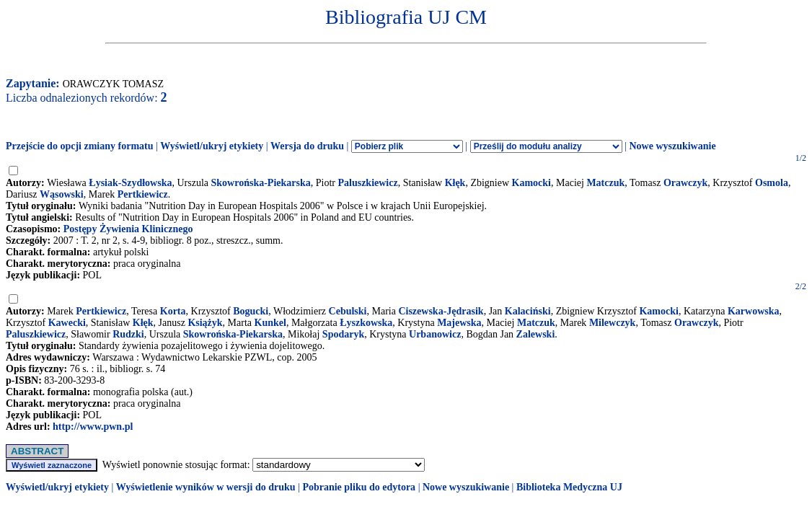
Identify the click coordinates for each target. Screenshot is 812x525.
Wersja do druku (307, 146)
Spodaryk (343, 334)
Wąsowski (62, 194)
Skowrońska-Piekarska (261, 183)
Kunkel (270, 323)
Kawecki (67, 323)
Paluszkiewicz (367, 183)
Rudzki (128, 334)
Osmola (772, 183)
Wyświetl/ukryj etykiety (212, 146)
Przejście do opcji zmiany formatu (80, 146)
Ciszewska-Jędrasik (441, 311)
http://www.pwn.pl (93, 427)
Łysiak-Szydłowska (130, 183)
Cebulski (348, 311)
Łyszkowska (366, 323)
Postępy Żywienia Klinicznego (128, 229)
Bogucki (251, 311)
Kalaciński (528, 311)
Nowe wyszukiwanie (672, 146)
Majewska (459, 323)
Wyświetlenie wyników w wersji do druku (206, 487)
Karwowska (754, 311)
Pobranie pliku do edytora (359, 487)
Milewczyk (613, 323)
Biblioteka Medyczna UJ (569, 487)
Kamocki (531, 183)
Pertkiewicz (143, 194)
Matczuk (605, 183)
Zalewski (536, 334)
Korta (173, 311)
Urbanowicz (435, 334)
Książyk (205, 323)
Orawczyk (685, 183)
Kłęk (455, 183)
